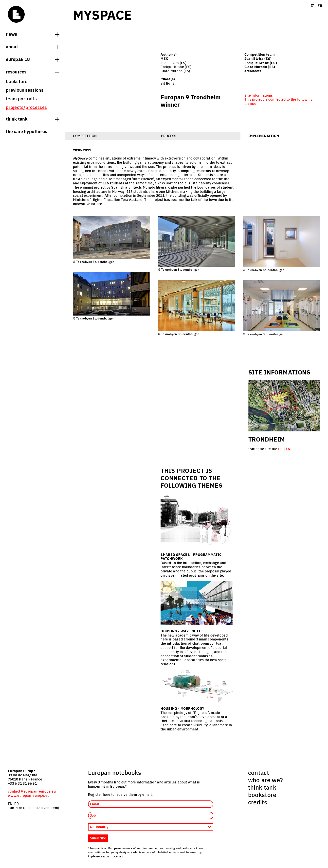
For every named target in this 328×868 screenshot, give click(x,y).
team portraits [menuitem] (21, 98)
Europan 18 (33, 59)
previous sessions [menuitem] (25, 90)
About (33, 46)
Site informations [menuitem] (259, 95)
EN (288, 449)
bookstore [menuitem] (17, 81)
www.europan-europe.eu (29, 795)
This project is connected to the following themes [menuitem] (279, 101)
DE (281, 449)
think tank (33, 119)
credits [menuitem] (258, 802)
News (33, 34)
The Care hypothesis (27, 131)
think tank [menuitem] (262, 787)
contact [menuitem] (259, 772)
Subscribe (98, 838)
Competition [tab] (85, 136)
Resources (33, 71)
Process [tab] (169, 136)
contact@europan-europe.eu (32, 791)
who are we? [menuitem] (266, 780)
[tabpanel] (197, 242)
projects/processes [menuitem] (26, 107)
